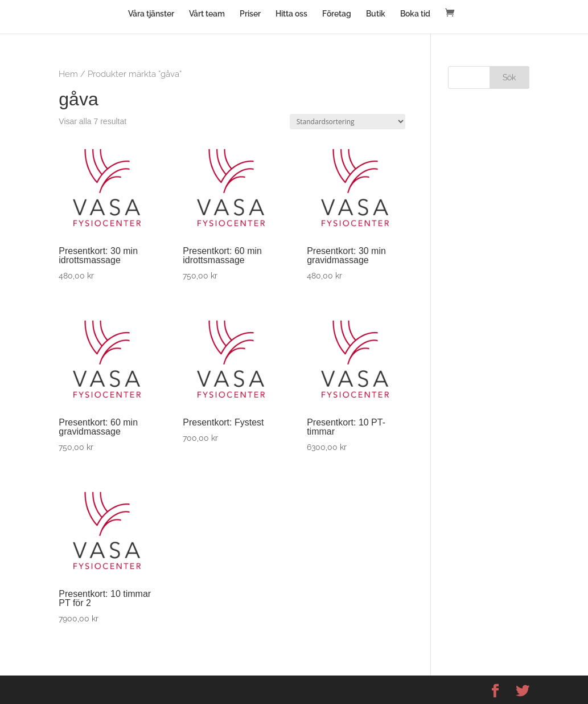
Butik (376, 14)
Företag (337, 14)
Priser (250, 14)
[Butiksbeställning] (348, 122)
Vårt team (207, 14)
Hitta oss (291, 14)
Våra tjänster (151, 14)
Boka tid (415, 14)
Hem (68, 74)
